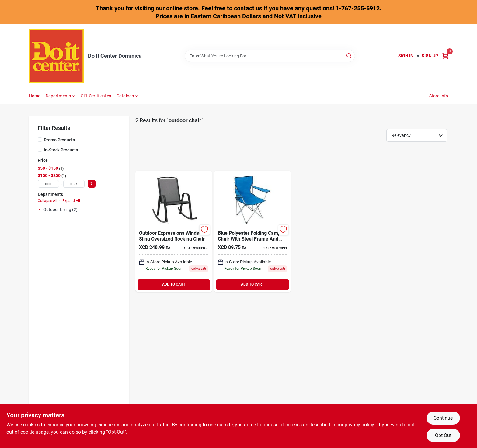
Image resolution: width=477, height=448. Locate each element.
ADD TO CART (174, 284)
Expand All (71, 201)
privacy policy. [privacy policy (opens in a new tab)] (360, 425)
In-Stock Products (61, 150)
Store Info (439, 96)
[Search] (349, 56)
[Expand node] (40, 210)
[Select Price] (92, 184)
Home (35, 96)
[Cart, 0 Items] (445, 56)
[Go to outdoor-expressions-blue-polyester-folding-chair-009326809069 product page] (252, 231)
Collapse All (47, 201)
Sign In (406, 56)
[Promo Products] (40, 140)
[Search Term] (270, 56)
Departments (58, 96)
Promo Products (59, 140)
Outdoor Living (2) (60, 210)
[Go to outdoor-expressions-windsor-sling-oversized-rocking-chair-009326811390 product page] (174, 231)
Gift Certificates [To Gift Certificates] (96, 96)
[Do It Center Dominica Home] (56, 56)
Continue (443, 418)
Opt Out (443, 435)
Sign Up (430, 56)
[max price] (74, 184)
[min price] (48, 184)
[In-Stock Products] (40, 150)
